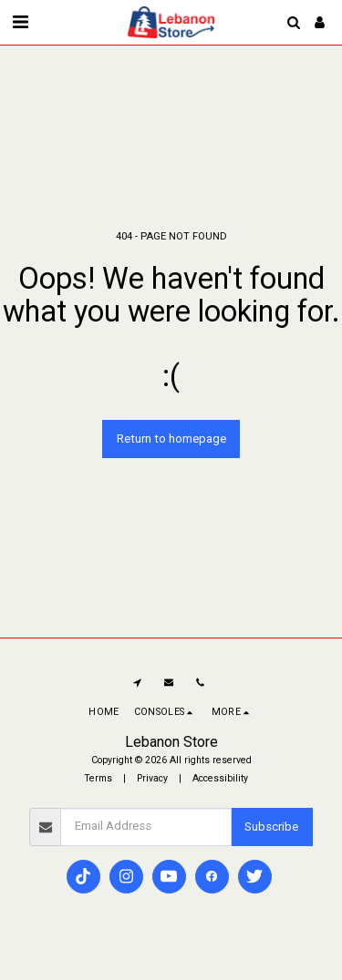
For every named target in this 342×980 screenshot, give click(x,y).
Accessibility (220, 778)
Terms (98, 778)
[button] (20, 22)
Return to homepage (171, 439)
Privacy (152, 778)
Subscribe (271, 827)
